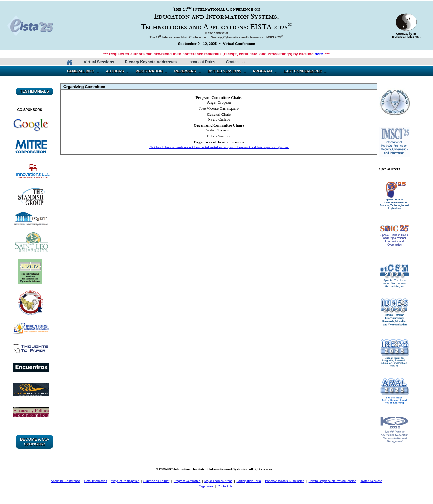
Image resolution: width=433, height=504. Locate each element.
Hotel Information (96, 481)
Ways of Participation (125, 481)
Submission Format (156, 481)
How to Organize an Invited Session (332, 481)
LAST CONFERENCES (303, 71)
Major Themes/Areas (218, 481)
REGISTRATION (149, 71)
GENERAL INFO (81, 71)
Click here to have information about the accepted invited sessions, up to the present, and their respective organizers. (219, 147)
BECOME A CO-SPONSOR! (34, 442)
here (319, 54)
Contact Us (236, 62)
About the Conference (65, 481)
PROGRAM (263, 71)
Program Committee (187, 481)
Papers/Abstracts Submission (285, 481)
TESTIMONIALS (34, 91)
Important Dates (201, 62)
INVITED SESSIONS (225, 71)
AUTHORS (115, 71)
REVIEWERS (185, 71)
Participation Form (249, 481)
